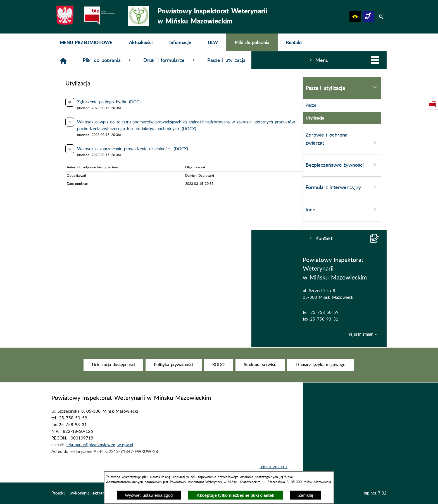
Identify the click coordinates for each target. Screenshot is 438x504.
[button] (355, 17)
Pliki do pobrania (191, 60)
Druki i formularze (254, 60)
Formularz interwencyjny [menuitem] (91, 187)
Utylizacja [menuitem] (62, 118)
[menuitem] (86, 42)
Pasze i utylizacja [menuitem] (91, 88)
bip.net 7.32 (375, 493)
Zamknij (306, 495)
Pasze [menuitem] (58, 106)
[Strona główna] (147, 61)
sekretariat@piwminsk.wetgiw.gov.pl (99, 453)
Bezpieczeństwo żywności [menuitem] (91, 165)
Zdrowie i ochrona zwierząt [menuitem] (91, 139)
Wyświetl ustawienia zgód (149, 495)
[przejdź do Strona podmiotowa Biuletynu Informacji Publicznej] (432, 104)
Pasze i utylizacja (316, 60)
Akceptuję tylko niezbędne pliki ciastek (235, 495)
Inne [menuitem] (91, 209)
